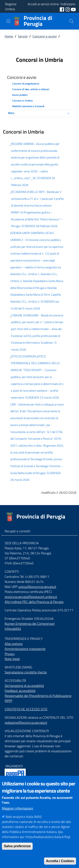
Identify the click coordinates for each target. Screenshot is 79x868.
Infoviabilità (13, 629)
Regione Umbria (11, 6)
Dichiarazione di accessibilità (24, 686)
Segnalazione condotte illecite (26, 672)
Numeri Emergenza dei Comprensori (30, 624)
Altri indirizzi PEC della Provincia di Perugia (34, 602)
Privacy (10, 654)
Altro (11, 113)
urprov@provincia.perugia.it (37, 587)
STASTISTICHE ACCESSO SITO (26, 709)
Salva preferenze (17, 853)
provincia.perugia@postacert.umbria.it (31, 597)
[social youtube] (73, 9)
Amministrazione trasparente (25, 649)
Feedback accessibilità (20, 691)
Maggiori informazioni (17, 816)
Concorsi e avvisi (45, 36)
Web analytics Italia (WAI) (23, 824)
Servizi (23, 36)
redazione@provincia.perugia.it (26, 722)
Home (9, 36)
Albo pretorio (14, 644)
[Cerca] (71, 21)
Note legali (12, 659)
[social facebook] (62, 9)
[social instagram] (68, 9)
